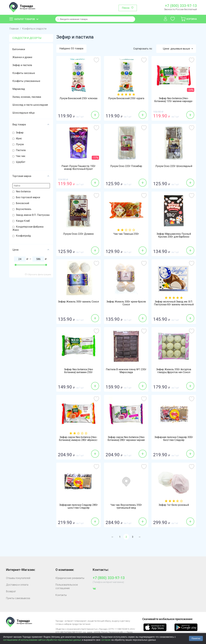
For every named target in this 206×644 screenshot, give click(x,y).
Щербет (21, 162)
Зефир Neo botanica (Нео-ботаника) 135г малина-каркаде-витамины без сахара (174, 101)
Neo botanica (23, 191)
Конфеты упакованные (26, 81)
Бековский (22, 203)
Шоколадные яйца (23, 113)
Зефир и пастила (22, 65)
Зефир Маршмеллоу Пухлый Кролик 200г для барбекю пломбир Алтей (174, 237)
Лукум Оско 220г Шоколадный (174, 166)
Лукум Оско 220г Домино (78, 234)
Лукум (20, 144)
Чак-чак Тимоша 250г (126, 234)
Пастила (21, 150)
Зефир (20, 133)
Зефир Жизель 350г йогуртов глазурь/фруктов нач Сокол (174, 371)
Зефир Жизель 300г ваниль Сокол (78, 302)
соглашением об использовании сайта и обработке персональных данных (42, 640)
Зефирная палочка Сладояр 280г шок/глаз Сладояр (79, 506)
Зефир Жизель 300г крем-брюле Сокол (126, 303)
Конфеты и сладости (34, 29)
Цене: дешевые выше (178, 49)
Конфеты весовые (24, 73)
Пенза (126, 8)
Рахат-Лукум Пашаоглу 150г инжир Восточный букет (79, 168)
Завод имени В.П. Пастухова (33, 215)
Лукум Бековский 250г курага (126, 98)
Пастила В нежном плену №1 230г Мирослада (126, 371)
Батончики (19, 49)
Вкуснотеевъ (24, 209)
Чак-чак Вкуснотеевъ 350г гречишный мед (126, 506)
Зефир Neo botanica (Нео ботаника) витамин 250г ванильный (79, 372)
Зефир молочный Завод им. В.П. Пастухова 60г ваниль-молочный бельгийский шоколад (174, 305)
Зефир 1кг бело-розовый (174, 505)
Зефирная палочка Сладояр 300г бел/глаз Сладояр (174, 439)
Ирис (19, 138)
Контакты (61, 595)
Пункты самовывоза (18, 598)
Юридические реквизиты (70, 578)
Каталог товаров (25, 19)
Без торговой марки (28, 197)
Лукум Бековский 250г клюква (78, 98)
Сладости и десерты (27, 38)
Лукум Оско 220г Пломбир (126, 166)
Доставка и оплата (17, 585)
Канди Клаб (23, 221)
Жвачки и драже (22, 57)
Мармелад (19, 89)
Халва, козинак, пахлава (27, 97)
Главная (14, 29)
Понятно (196, 638)
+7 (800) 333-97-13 (181, 6)
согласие (106, 640)
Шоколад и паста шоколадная (30, 105)
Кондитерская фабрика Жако (28, 228)
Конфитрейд (23, 236)
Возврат (11, 591)
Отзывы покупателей (18, 578)
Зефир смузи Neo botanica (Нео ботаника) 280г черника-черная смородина (126, 440)
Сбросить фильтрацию (38, 274)
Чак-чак (21, 156)
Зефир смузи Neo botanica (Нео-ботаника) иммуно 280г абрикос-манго (78, 440)
